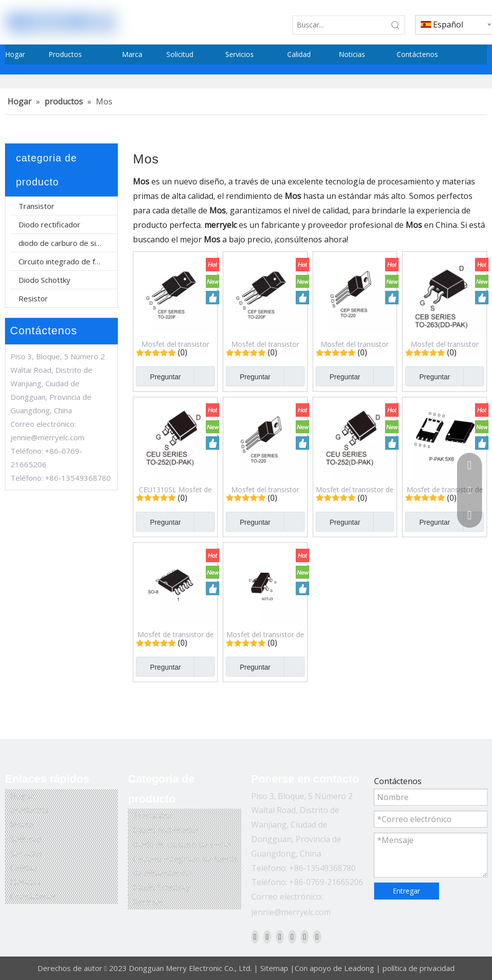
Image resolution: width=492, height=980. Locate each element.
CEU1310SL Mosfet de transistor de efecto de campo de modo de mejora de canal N (175, 489)
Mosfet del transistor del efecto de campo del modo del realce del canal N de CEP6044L (265, 489)
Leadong (359, 968)
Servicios (26, 854)
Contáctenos (34, 897)
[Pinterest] (317, 937)
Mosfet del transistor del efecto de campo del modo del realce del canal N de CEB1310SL (445, 344)
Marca (22, 825)
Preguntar (158, 376)
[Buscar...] (340, 25)
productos (29, 810)
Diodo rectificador (49, 224)
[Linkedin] (267, 937)
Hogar (22, 796)
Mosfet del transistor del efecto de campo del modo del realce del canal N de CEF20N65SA (176, 344)
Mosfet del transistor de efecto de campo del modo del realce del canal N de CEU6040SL (355, 489)
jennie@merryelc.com (47, 437)
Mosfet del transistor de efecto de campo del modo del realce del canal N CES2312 (265, 634)
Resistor (33, 298)
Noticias (25, 882)
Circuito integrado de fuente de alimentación (68, 261)
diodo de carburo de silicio (63, 243)
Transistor (36, 206)
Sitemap (274, 968)
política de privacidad (419, 968)
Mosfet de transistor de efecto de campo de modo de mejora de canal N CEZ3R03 (445, 489)
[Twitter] (280, 937)
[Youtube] (292, 937)
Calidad (23, 868)
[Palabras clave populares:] (396, 25)
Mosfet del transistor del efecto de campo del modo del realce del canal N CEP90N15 (355, 344)
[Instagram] (305, 937)
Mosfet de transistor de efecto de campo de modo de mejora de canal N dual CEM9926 (176, 634)
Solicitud (26, 839)
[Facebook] (255, 937)
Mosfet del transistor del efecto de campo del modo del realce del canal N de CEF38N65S (265, 344)
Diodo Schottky (44, 280)
